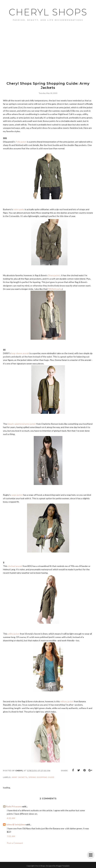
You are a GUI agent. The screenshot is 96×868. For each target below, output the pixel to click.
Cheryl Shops (48, 12)
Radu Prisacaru (14, 806)
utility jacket (14, 634)
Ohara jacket (54, 275)
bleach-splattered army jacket (22, 424)
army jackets (20, 777)
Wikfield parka (55, 289)
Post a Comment (15, 843)
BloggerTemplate (63, 866)
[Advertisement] (48, 56)
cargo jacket (17, 495)
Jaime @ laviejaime (16, 824)
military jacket (67, 701)
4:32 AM (11, 818)
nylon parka (19, 209)
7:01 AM (11, 836)
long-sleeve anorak (20, 353)
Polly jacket (21, 142)
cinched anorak (15, 566)
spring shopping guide (41, 777)
